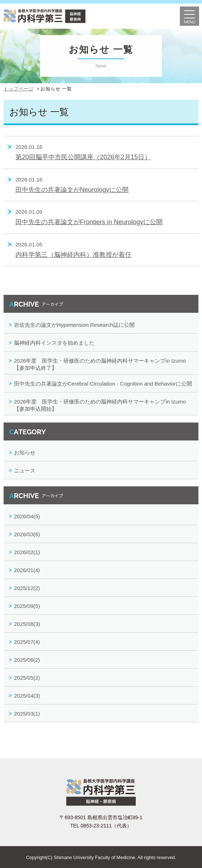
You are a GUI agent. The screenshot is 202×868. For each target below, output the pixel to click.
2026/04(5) (27, 516)
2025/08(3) (27, 624)
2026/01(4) (27, 570)
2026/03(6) (27, 534)
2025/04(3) (27, 696)
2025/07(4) (27, 642)
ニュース (25, 470)
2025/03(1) (27, 714)
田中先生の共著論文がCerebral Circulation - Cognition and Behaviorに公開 (103, 384)
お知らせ (25, 452)
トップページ (19, 89)
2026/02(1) (27, 552)
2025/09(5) (27, 606)
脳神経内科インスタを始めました (54, 343)
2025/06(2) (27, 660)
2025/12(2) (27, 588)
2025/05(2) (27, 678)
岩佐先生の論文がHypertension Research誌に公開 (74, 325)
